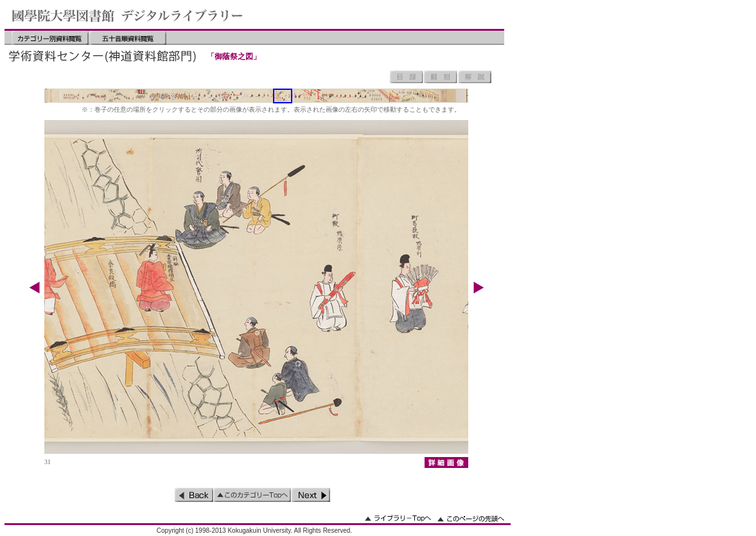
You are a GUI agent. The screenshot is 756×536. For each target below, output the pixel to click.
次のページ (311, 495)
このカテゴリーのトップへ (252, 495)
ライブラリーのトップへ (398, 518)
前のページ (194, 495)
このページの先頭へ (471, 518)
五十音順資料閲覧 (128, 38)
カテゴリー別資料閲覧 (50, 38)
